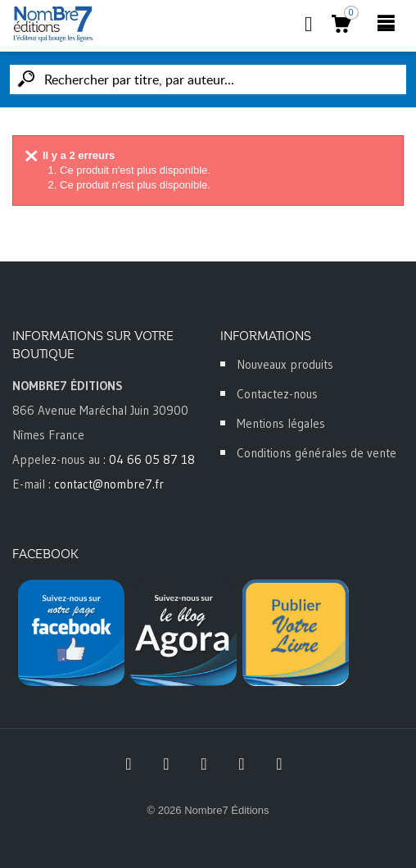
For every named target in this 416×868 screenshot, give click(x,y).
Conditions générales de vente (317, 453)
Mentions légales (281, 423)
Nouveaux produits (285, 364)
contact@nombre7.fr (109, 484)
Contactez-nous (277, 394)
